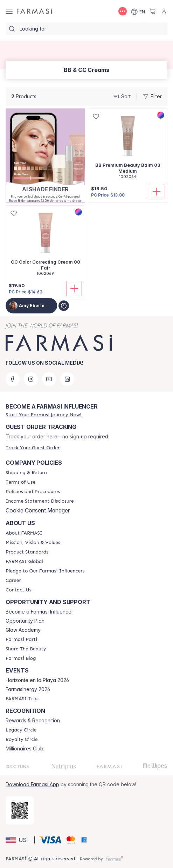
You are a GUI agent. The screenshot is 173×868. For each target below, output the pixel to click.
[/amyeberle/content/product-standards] (27, 552)
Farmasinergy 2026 (28, 689)
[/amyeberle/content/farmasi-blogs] (21, 658)
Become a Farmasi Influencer (39, 612)
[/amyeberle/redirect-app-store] (20, 810)
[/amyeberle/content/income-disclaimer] (40, 501)
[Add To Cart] (157, 192)
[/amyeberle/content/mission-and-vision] (33, 543)
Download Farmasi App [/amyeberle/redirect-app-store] (32, 784)
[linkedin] (67, 379)
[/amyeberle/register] (43, 415)
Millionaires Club (25, 749)
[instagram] (31, 379)
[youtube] (49, 379)
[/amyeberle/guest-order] (33, 448)
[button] (19, 840)
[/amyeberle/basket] (153, 11)
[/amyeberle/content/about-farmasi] (24, 533)
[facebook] (13, 379)
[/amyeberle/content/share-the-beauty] (26, 649)
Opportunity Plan (25, 621)
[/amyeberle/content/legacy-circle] (21, 730)
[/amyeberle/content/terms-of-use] (20, 482)
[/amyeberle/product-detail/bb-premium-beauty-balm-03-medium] (128, 148)
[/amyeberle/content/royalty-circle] (22, 740)
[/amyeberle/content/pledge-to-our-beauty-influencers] (45, 571)
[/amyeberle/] (34, 11)
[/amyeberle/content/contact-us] (18, 590)
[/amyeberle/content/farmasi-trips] (23, 699)
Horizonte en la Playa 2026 (37, 680)
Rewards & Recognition (33, 721)
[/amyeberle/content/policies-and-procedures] (33, 492)
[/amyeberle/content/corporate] (24, 562)
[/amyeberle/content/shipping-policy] (26, 473)
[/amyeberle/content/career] (13, 581)
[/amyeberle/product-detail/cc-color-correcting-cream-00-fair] (45, 244)
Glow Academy (23, 630)
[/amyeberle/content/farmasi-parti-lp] (21, 640)
